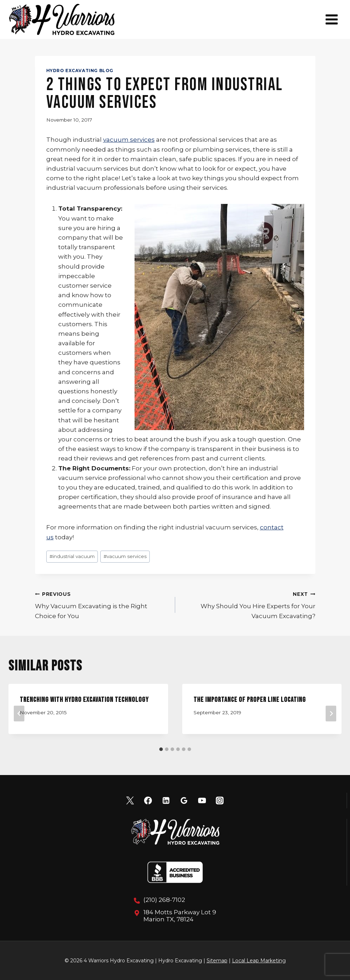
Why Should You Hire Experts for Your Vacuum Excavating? (248, 604)
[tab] (161, 749)
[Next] (331, 713)
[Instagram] (220, 800)
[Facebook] (148, 800)
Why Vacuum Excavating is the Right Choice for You (102, 604)
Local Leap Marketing (259, 961)
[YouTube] (202, 800)
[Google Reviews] (184, 800)
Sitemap (217, 961)
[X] (130, 800)
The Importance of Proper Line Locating (250, 700)
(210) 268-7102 (164, 900)
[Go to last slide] (19, 713)
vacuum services (129, 140)
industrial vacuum (72, 556)
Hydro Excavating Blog (80, 71)
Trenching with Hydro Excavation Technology (84, 700)
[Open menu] (331, 19)
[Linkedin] (166, 800)
